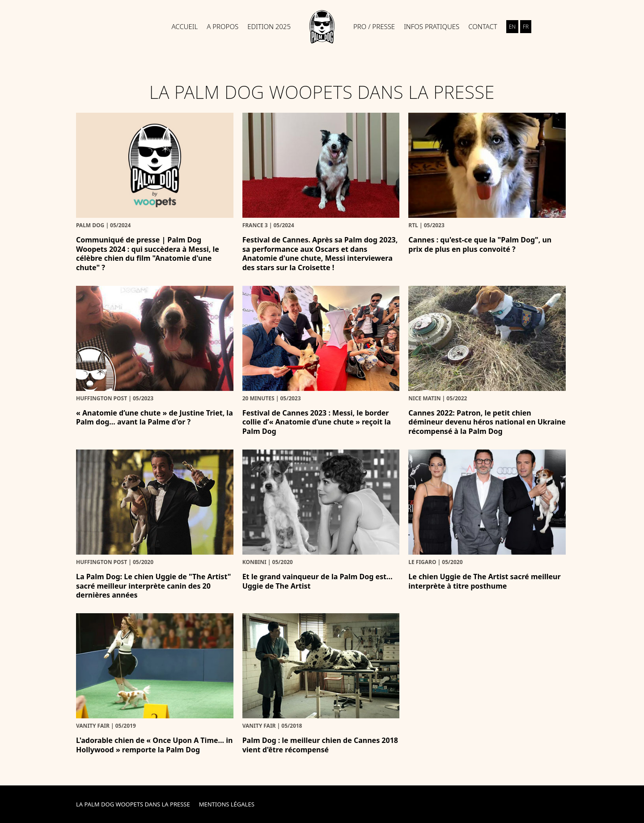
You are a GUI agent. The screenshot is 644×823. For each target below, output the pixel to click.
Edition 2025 (269, 26)
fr (526, 27)
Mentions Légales (227, 804)
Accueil (185, 26)
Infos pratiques (432, 26)
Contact (483, 26)
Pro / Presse (374, 26)
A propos (222, 26)
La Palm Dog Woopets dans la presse (133, 804)
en (512, 27)
